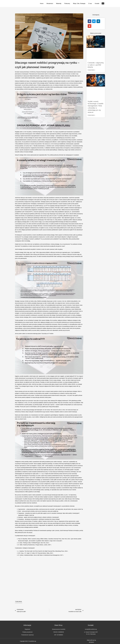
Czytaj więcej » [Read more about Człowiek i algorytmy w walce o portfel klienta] (91, 70)
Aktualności (50, 3)
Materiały (59, 3)
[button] (89, 21)
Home (42, 3)
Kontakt (97, 3)
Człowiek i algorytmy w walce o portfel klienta (96, 65)
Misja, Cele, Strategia (79, 3)
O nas (90, 3)
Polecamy (67, 3)
